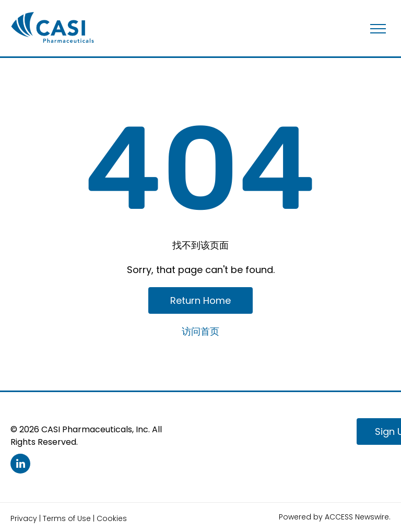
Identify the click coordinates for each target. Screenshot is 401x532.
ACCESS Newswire (357, 517)
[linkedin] (20, 465)
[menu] (378, 29)
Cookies (112, 518)
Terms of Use (67, 518)
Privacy (24, 518)
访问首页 (200, 331)
